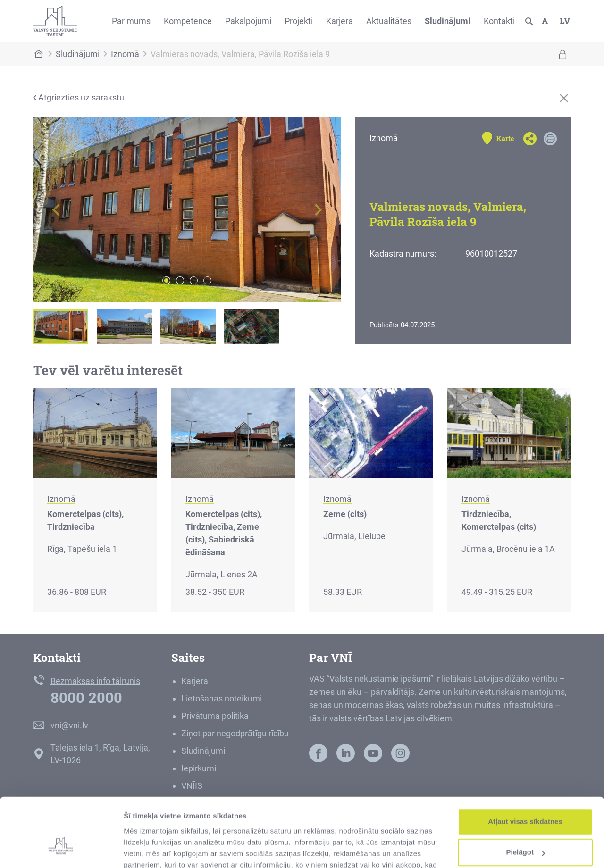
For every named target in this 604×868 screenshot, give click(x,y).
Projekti (299, 21)
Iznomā (125, 54)
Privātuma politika (215, 716)
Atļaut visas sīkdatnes (525, 769)
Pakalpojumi (248, 21)
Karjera (340, 21)
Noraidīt (525, 830)
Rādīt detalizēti (149, 849)
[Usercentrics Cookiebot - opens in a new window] (61, 850)
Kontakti (499, 21)
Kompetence (188, 21)
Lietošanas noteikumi (222, 698)
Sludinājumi (448, 21)
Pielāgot (526, 799)
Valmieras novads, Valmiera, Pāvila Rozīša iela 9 (240, 54)
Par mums (131, 21)
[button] (56, 210)
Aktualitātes (389, 21)
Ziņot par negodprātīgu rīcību (235, 733)
